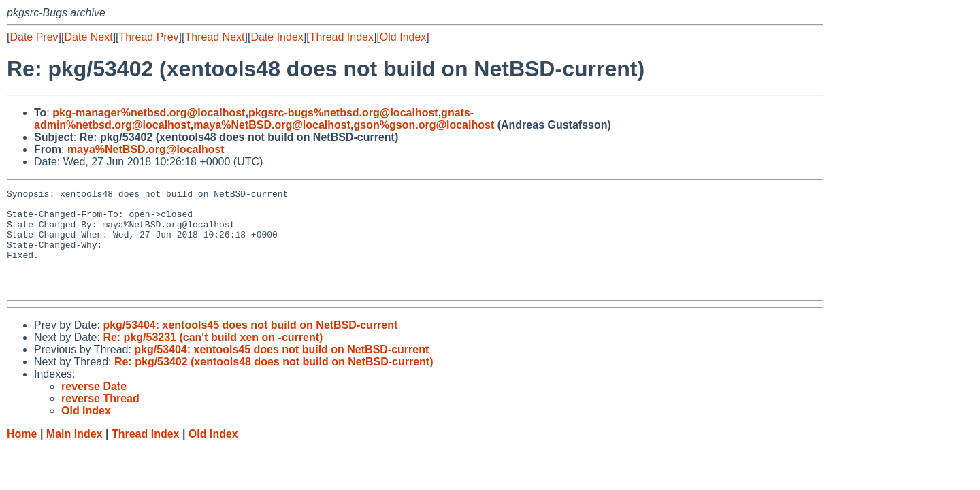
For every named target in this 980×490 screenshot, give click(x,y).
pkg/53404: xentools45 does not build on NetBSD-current (250, 345)
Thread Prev (149, 37)
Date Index (277, 37)
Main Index (75, 454)
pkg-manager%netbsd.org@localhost (149, 113)
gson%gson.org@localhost (424, 125)
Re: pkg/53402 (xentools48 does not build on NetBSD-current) (274, 382)
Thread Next (214, 37)
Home (22, 454)
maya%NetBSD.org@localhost (272, 125)
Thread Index (342, 37)
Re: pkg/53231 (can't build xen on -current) (213, 358)
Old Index (403, 37)
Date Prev (34, 37)
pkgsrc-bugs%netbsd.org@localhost (343, 113)
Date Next (88, 37)
